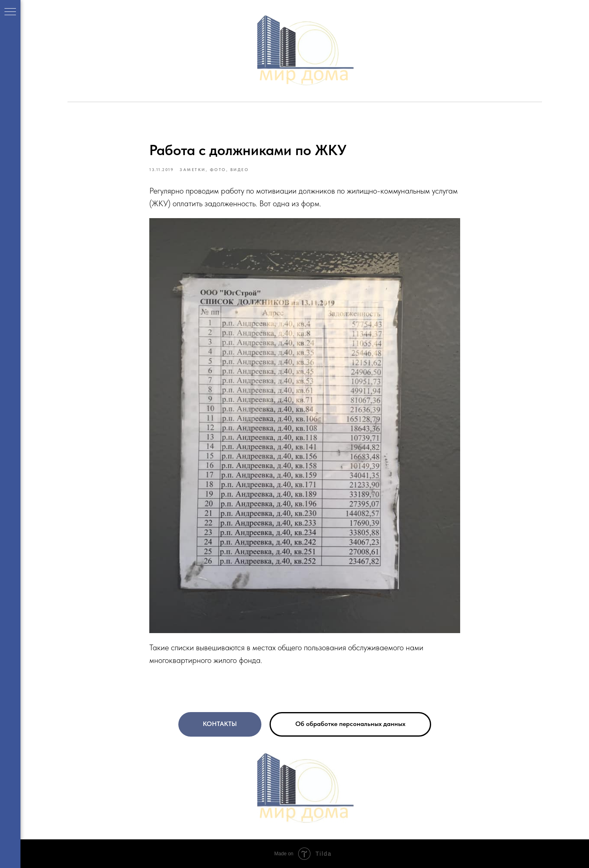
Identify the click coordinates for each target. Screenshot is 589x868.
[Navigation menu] (10, 12)
